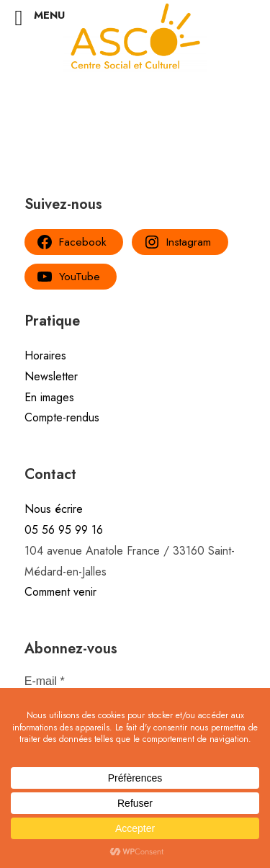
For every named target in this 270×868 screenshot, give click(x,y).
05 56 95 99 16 (64, 530)
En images (49, 397)
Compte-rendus (62, 417)
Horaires (45, 355)
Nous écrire (54, 509)
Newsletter (51, 376)
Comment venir (60, 592)
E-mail (45, 681)
